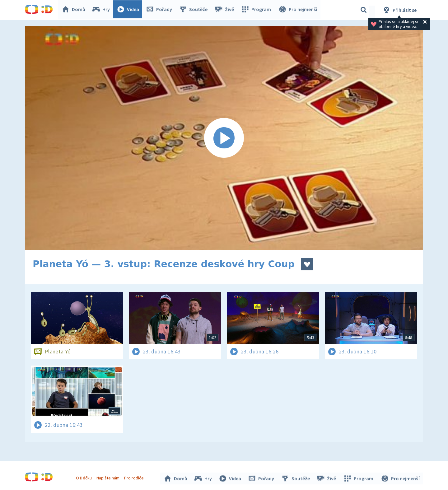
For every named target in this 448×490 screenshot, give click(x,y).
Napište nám (109, 477)
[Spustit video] (224, 138)
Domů (75, 10)
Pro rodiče (135, 477)
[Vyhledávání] (364, 10)
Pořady (161, 10)
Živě (226, 10)
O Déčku (85, 477)
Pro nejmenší (298, 10)
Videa (129, 10)
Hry (103, 10)
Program (257, 10)
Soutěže (195, 10)
